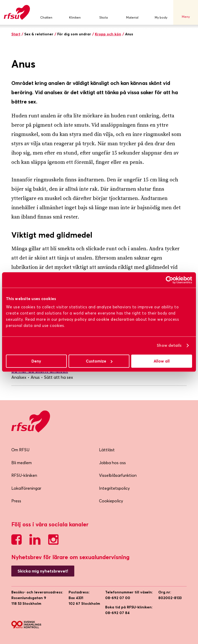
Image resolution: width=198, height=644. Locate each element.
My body (161, 13)
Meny (186, 12)
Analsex (19, 377)
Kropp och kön (108, 34)
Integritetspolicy (114, 488)
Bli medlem (22, 463)
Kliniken (75, 13)
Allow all (162, 361)
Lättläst (107, 450)
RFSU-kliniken (24, 475)
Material (132, 13)
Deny (36, 361)
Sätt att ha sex (59, 377)
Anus (35, 377)
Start (16, 34)
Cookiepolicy (111, 501)
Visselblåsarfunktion (118, 475)
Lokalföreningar (26, 488)
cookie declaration (115, 319)
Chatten (46, 13)
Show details (169, 345)
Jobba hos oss (112, 463)
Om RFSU (20, 450)
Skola (104, 13)
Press (16, 501)
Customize (99, 361)
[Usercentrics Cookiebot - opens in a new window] (170, 280)
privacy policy (73, 319)
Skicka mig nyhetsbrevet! (43, 571)
